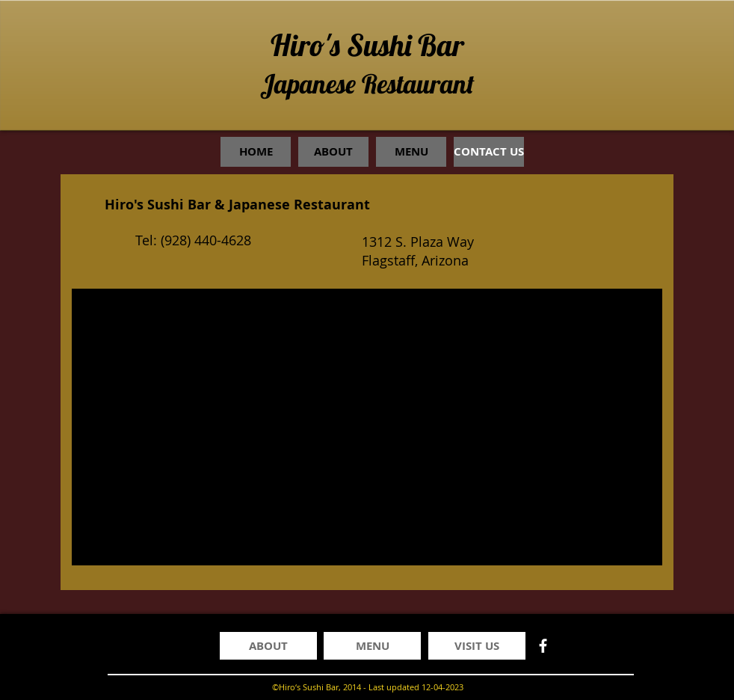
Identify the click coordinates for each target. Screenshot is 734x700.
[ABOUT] (268, 646)
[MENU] (372, 646)
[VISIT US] (477, 646)
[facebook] (543, 646)
